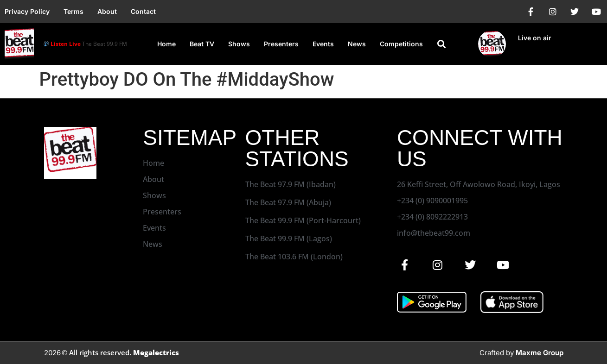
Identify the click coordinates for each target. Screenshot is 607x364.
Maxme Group (540, 353)
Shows (239, 44)
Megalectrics (156, 352)
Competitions (401, 44)
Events (323, 44)
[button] (441, 44)
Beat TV (202, 44)
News (357, 44)
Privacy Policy (27, 11)
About (107, 11)
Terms (73, 11)
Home (166, 44)
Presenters (281, 44)
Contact (143, 11)
